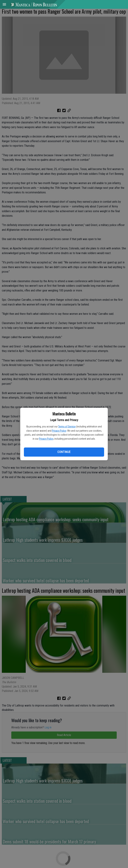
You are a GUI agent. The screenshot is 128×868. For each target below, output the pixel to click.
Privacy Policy (59, 431)
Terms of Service (67, 427)
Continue (64, 452)
